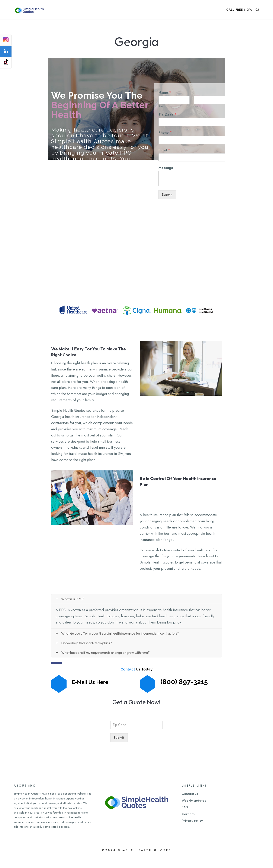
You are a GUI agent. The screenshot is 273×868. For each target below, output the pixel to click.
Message (166, 179)
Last (196, 117)
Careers (188, 825)
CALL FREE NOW (239, 10)
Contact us (190, 804)
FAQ (185, 818)
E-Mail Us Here (90, 693)
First (161, 117)
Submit (168, 205)
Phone (165, 143)
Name (165, 103)
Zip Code (168, 125)
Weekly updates (194, 811)
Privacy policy (192, 831)
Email (164, 161)
